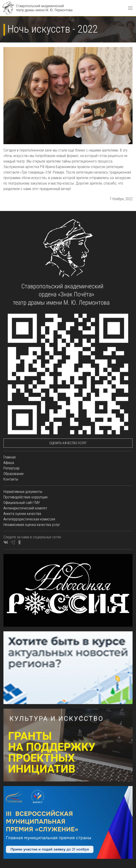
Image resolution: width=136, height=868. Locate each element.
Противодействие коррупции (25, 497)
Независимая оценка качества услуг (32, 525)
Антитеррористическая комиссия (29, 519)
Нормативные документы (23, 492)
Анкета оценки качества (22, 514)
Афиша (9, 463)
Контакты (11, 479)
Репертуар (11, 468)
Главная (10, 457)
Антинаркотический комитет (25, 508)
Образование (14, 474)
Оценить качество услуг (68, 443)
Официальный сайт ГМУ (22, 503)
